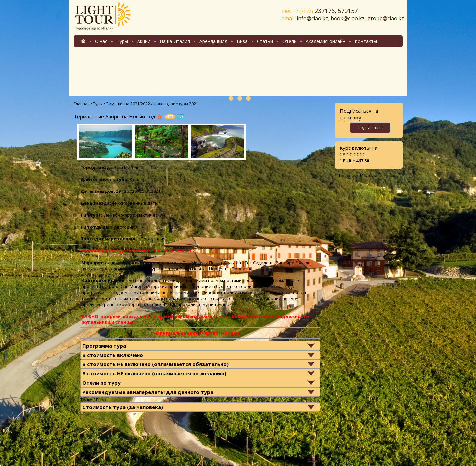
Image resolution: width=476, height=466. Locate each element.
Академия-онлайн (326, 41)
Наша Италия (175, 41)
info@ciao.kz (312, 18)
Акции (144, 41)
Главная (82, 104)
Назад (314, 460)
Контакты (366, 41)
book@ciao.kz (348, 18)
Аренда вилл (213, 41)
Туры (122, 41)
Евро (101, 400)
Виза (242, 41)
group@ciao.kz (386, 18)
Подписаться (370, 127)
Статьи (265, 41)
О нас (101, 41)
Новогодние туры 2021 (176, 104)
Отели (289, 41)
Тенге (86, 400)
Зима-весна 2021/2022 (128, 104)
